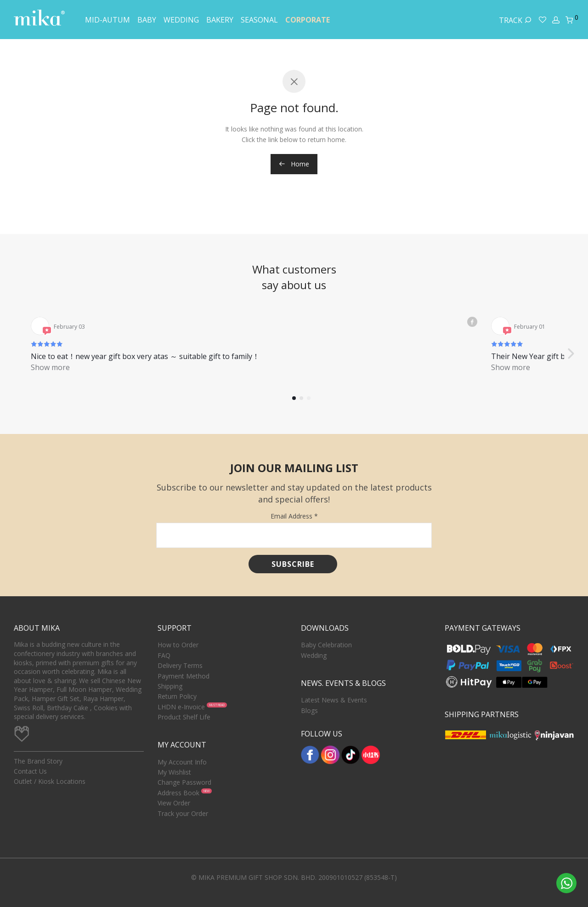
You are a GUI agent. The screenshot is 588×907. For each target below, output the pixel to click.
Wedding (181, 20)
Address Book (178, 793)
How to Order (178, 645)
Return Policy (177, 696)
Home (294, 164)
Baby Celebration (326, 645)
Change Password (184, 782)
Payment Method (184, 676)
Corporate (308, 20)
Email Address (294, 516)
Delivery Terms (180, 665)
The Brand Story (38, 761)
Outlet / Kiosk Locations (50, 781)
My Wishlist (174, 772)
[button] (571, 343)
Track (515, 20)
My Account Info (182, 762)
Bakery (220, 20)
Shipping (170, 686)
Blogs (309, 710)
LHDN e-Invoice (181, 707)
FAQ (164, 655)
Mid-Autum (107, 20)
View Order (174, 803)
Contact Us (30, 771)
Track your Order (183, 813)
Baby (147, 20)
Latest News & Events (334, 700)
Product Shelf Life (184, 717)
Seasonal (259, 20)
